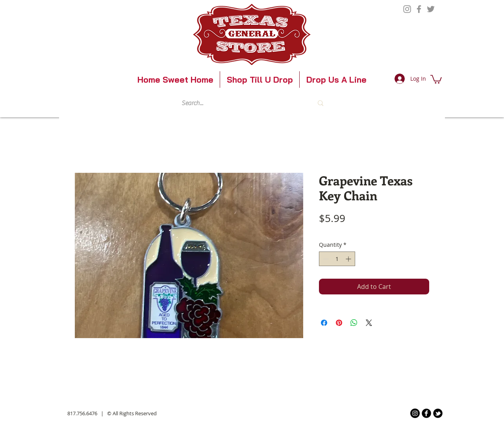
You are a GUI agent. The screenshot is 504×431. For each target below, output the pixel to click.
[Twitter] (431, 9)
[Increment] (349, 259)
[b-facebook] (426, 413)
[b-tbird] (438, 413)
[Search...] (240, 103)
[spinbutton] (337, 259)
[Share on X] (369, 323)
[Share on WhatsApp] (354, 323)
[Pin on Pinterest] (339, 323)
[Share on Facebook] (324, 323)
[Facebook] (419, 9)
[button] (436, 79)
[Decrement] (325, 259)
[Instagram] (407, 9)
